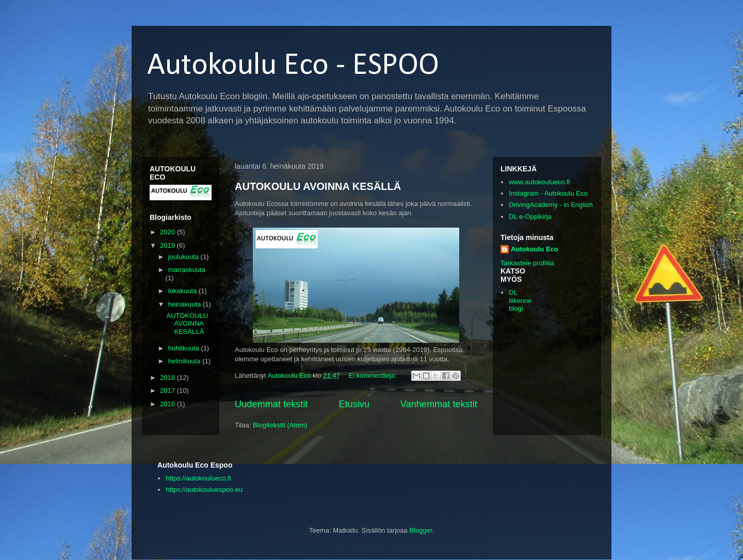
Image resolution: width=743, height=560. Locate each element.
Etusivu (354, 404)
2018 (168, 378)
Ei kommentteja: (374, 375)
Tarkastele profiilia (527, 263)
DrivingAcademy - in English (551, 205)
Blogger (421, 530)
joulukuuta (184, 257)
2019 (168, 245)
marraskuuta (187, 270)
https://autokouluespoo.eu (204, 490)
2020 (168, 232)
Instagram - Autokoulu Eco (548, 193)
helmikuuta (185, 361)
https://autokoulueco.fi (198, 478)
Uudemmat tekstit (271, 404)
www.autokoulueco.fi (539, 182)
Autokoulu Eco (535, 249)
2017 (168, 390)
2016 (168, 404)
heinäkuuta (185, 304)
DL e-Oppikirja (530, 217)
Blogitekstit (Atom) (280, 425)
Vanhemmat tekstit (439, 404)
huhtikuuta (185, 348)
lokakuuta (183, 291)
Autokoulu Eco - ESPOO (293, 66)
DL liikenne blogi (520, 300)
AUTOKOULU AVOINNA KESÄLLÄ (318, 186)
